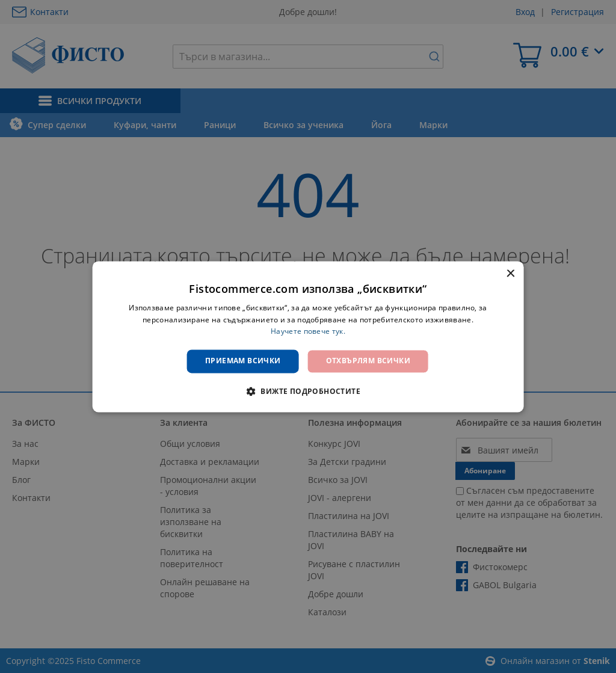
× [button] (510, 274)
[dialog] (308, 336)
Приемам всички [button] (243, 361)
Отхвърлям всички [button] (368, 361)
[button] (308, 391)
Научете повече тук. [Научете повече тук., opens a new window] (308, 332)
